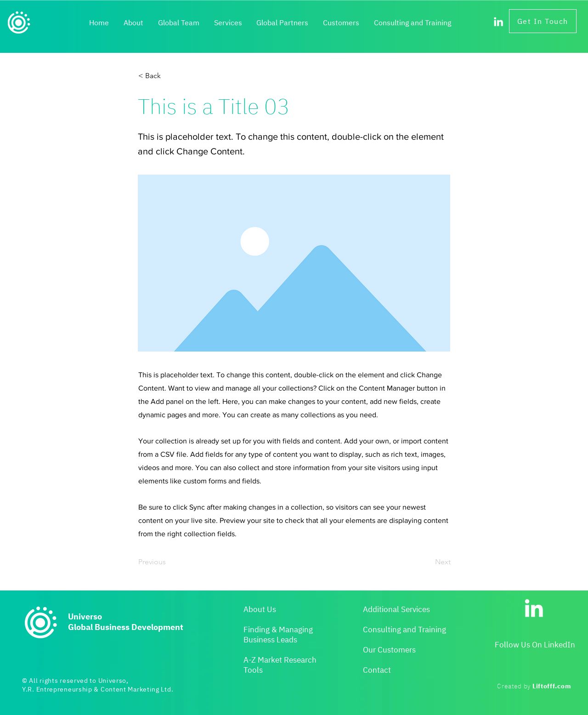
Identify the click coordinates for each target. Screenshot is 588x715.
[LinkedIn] (498, 22)
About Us (260, 609)
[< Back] (169, 76)
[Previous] (169, 562)
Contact (377, 670)
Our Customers (389, 650)
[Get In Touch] (543, 21)
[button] (228, 23)
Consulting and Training (404, 630)
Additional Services (396, 609)
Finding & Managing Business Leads (278, 635)
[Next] (428, 562)
